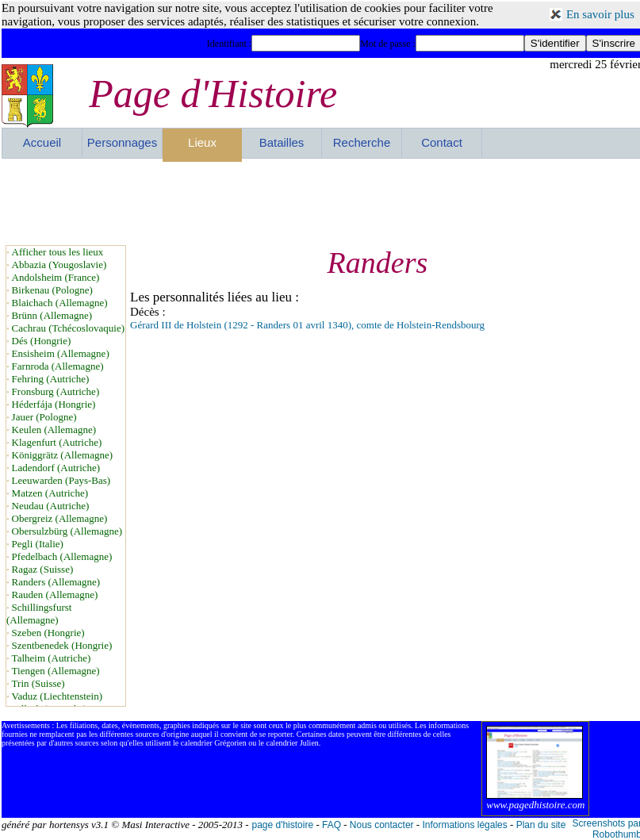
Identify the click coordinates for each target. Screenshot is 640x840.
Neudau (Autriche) (51, 506)
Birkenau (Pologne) (52, 290)
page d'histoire (282, 825)
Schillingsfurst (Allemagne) (39, 614)
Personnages (122, 142)
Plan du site (541, 825)
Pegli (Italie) (38, 544)
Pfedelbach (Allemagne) (62, 556)
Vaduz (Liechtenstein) (57, 696)
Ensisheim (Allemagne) (61, 353)
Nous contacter (382, 825)
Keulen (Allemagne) (54, 430)
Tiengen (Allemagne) (56, 671)
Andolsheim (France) (56, 277)
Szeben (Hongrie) (48, 633)
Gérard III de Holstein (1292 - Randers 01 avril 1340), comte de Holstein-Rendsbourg (307, 325)
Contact (442, 142)
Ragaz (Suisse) (43, 569)
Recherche (362, 142)
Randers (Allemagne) (56, 582)
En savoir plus (600, 14)
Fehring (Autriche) (51, 379)
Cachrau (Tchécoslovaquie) (68, 328)
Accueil (42, 142)
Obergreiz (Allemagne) (60, 518)
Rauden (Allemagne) (55, 595)
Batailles (282, 142)
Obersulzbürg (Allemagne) (67, 531)
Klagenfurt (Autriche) (57, 442)
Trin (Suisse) (38, 683)
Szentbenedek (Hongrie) (62, 645)
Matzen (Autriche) (50, 493)
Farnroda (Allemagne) (58, 366)
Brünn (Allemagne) (52, 315)
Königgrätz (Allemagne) (62, 455)
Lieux (202, 142)
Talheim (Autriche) (52, 658)
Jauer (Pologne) (44, 417)
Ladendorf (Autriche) (56, 468)
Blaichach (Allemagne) (60, 303)
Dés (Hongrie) (42, 341)
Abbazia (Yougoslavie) (59, 265)
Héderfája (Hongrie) (54, 404)
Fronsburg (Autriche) (56, 391)
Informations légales (464, 825)
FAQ (331, 825)
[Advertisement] (322, 201)
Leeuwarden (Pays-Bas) (61, 480)
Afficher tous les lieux (58, 252)
